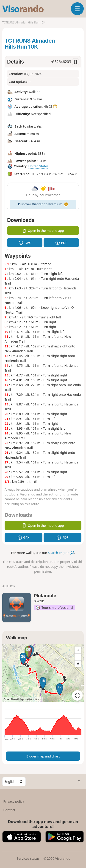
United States (38, 166)
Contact (9, 810)
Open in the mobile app (43, 231)
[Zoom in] (78, 650)
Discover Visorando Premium (43, 204)
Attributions (34, 699)
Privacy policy (14, 801)
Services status (28, 858)
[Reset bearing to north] (78, 664)
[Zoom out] (78, 657)
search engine (61, 553)
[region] (43, 673)
